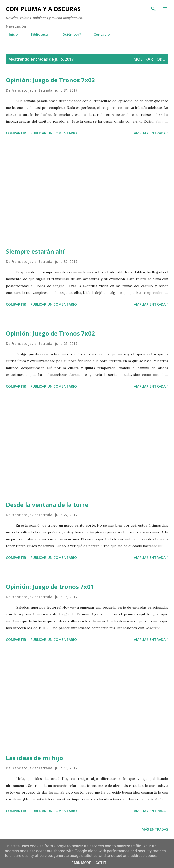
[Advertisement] (87, 192)
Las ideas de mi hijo (34, 758)
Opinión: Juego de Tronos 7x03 (50, 80)
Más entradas (155, 829)
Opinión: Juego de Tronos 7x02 (50, 333)
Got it (101, 863)
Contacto (99, 34)
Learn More (80, 863)
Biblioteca (36, 34)
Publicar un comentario (54, 133)
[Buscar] (153, 9)
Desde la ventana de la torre (47, 504)
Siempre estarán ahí (35, 251)
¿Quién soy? (68, 34)
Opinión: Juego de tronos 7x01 (50, 586)
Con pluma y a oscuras (43, 9)
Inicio (10, 34)
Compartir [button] (16, 133)
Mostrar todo (150, 59)
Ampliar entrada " (151, 133)
